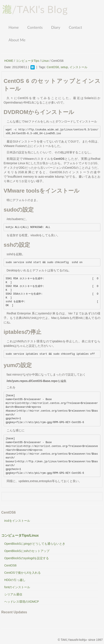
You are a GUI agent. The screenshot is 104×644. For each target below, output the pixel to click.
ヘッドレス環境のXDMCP (22, 602)
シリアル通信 (13, 594)
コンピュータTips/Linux (20, 535)
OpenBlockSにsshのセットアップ (27, 551)
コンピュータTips (27, 61)
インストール (78, 67)
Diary (56, 27)
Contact (75, 27)
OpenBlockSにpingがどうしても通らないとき (35, 544)
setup (64, 67)
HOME (9, 61)
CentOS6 (53, 67)
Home (14, 27)
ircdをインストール (17, 521)
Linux (45, 61)
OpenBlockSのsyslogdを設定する (27, 558)
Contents (35, 27)
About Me (17, 40)
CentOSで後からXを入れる (22, 573)
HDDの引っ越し (15, 580)
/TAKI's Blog (35, 9)
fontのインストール (17, 587)
